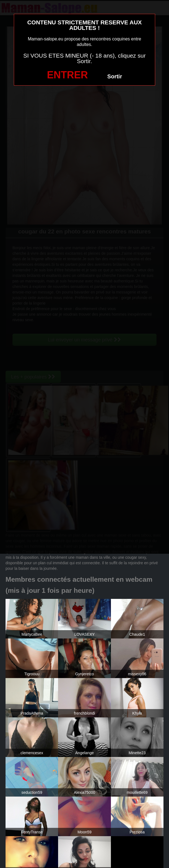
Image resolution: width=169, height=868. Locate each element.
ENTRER (67, 75)
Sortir (115, 76)
